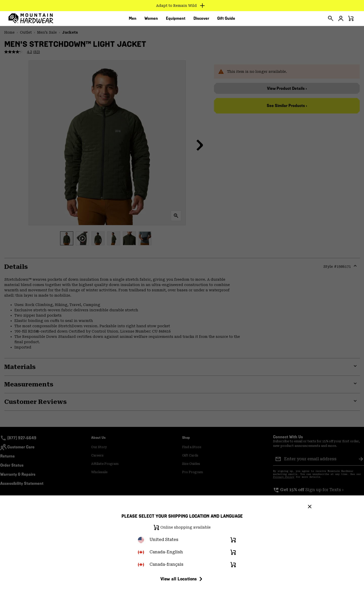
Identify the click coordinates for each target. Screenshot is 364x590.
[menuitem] (133, 20)
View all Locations (182, 579)
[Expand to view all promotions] (182, 6)
